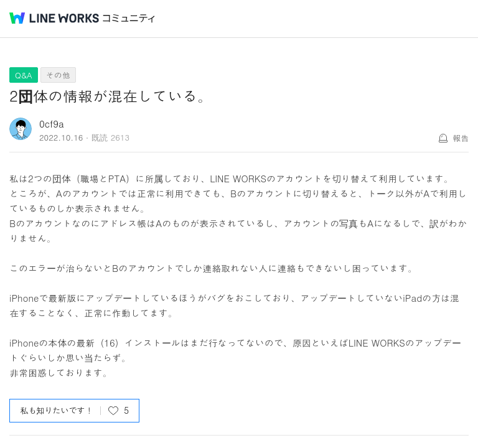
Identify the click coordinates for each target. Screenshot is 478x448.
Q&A (24, 75)
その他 (58, 75)
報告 (461, 138)
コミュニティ (129, 18)
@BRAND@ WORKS (54, 18)
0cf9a (52, 124)
